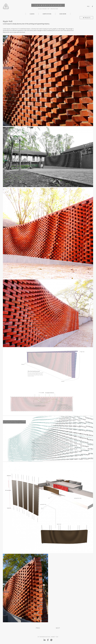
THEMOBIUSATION (48, 5)
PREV (38, 628)
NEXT (58, 628)
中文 (88, 6)
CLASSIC (32, 14)
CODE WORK (63, 14)
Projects (87, 18)
